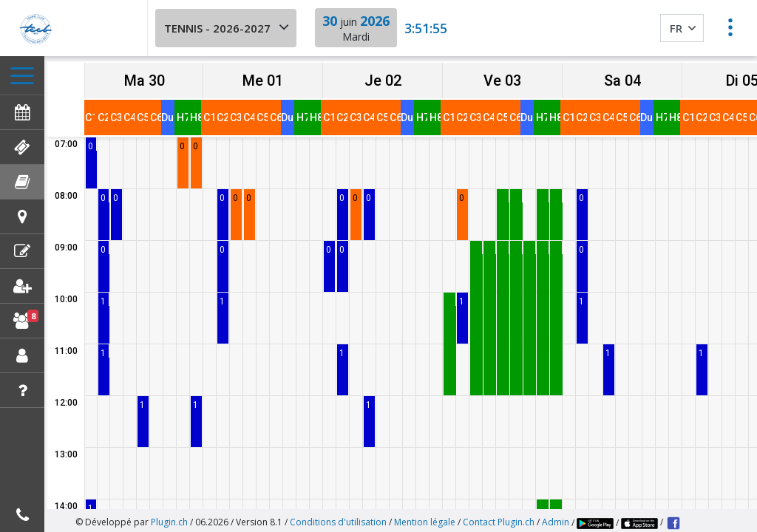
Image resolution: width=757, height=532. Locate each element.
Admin (556, 517)
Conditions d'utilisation (338, 517)
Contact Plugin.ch (499, 517)
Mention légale (425, 517)
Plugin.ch (169, 517)
